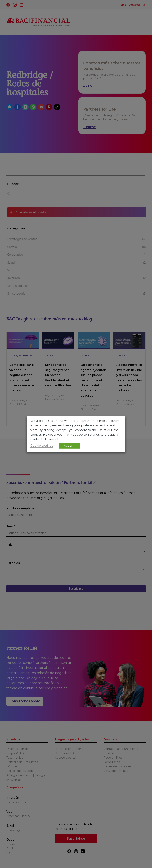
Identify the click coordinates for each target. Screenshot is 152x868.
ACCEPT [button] (69, 446)
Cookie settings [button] (42, 446)
